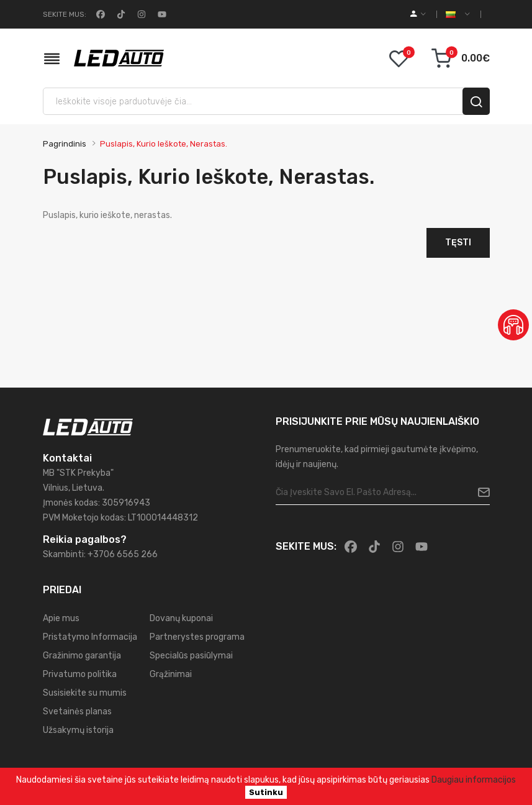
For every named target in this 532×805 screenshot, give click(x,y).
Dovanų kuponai (181, 618)
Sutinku (266, 792)
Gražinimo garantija (82, 656)
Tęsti (458, 243)
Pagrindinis (65, 144)
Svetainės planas (77, 712)
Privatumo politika (80, 674)
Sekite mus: (65, 14)
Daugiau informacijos (474, 780)
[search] (476, 101)
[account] (418, 14)
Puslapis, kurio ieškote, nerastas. (164, 144)
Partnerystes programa (197, 637)
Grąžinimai (171, 674)
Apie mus (61, 618)
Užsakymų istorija (78, 730)
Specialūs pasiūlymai (191, 656)
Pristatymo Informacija (90, 637)
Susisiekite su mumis (85, 693)
